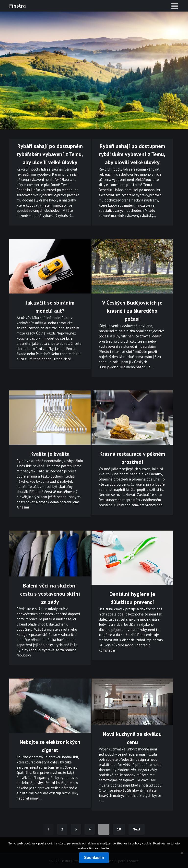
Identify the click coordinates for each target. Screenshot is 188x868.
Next (137, 829)
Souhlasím (94, 858)
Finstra (18, 6)
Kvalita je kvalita (50, 454)
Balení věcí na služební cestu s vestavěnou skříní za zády (50, 594)
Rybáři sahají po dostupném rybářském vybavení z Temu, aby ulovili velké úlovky (50, 154)
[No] (182, 853)
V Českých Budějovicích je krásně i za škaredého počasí (132, 311)
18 (119, 829)
